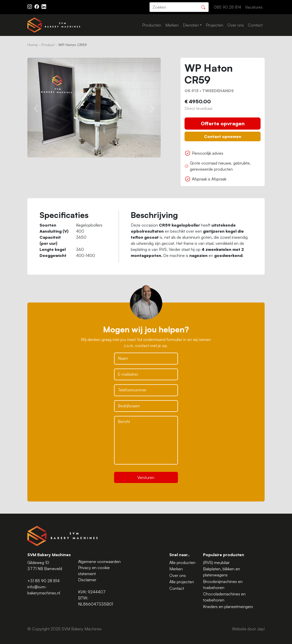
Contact (255, 25)
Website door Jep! (248, 629)
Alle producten (182, 562)
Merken (172, 25)
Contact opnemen (223, 136)
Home (33, 45)
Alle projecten (182, 582)
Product (48, 45)
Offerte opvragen (223, 123)
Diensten (191, 25)
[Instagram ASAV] (30, 6)
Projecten (215, 25)
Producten (152, 25)
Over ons (236, 25)
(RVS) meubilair (216, 562)
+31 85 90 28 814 (43, 581)
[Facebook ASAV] (37, 6)
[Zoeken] (203, 7)
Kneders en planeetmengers (228, 607)
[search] (179, 7)
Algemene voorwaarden (99, 561)
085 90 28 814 (227, 7)
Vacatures (254, 7)
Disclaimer (87, 580)
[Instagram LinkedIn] (44, 6)
